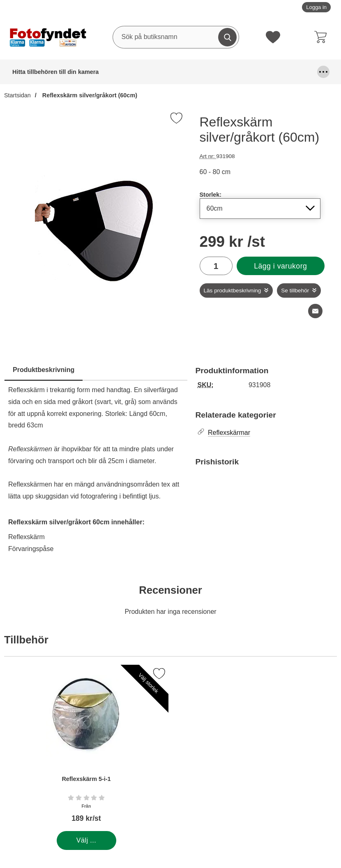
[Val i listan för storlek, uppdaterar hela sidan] (260, 209)
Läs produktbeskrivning (233, 290)
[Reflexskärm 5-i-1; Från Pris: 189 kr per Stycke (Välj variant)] (86, 748)
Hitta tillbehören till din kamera (35, 72)
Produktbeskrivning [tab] (44, 370)
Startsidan (17, 95)
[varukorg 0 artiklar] (323, 37)
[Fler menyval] (323, 72)
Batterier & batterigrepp (95, 72)
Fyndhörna (294, 72)
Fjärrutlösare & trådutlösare (239, 72)
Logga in (316, 7)
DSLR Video (191, 72)
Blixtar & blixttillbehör (149, 72)
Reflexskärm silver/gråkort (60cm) (89, 95)
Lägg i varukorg (280, 266)
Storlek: (211, 195)
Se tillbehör (295, 290)
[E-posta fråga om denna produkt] (315, 311)
